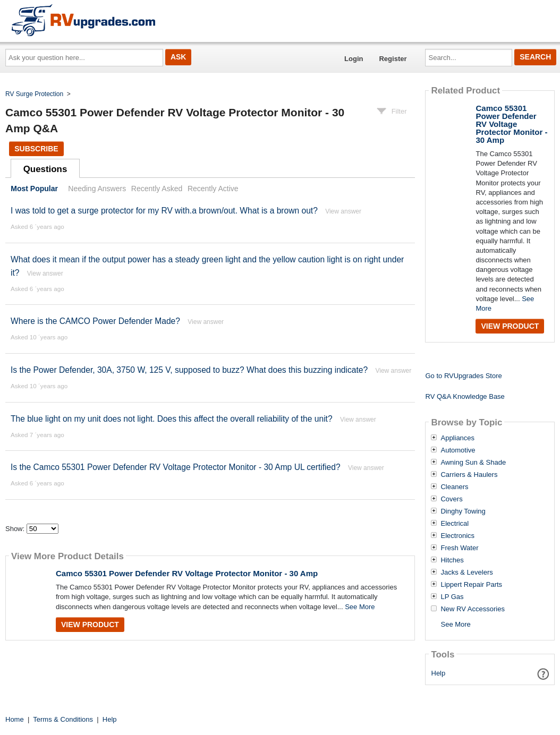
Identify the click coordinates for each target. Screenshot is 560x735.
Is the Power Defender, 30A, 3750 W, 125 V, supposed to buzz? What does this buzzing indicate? (189, 370)
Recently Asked (157, 189)
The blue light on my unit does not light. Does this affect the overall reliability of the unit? (172, 419)
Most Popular (34, 189)
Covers (451, 499)
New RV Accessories (472, 609)
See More (360, 607)
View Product (90, 625)
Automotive (458, 450)
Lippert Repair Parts (471, 585)
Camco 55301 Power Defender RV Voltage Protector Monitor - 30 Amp (187, 573)
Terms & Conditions (63, 719)
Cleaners (454, 487)
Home (15, 719)
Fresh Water (459, 548)
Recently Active (213, 189)
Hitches (452, 560)
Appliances (457, 438)
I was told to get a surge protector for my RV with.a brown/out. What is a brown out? (164, 211)
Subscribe (36, 149)
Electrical (455, 524)
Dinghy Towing (463, 511)
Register (393, 59)
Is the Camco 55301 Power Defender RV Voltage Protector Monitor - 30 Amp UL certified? (176, 467)
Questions (45, 169)
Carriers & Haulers (469, 475)
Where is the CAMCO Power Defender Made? (95, 321)
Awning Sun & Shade (473, 463)
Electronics (457, 536)
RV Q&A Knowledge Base (465, 396)
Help (439, 673)
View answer (343, 211)
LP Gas (452, 597)
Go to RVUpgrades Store (463, 376)
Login (354, 59)
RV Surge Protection (34, 94)
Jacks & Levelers (466, 572)
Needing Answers (97, 189)
